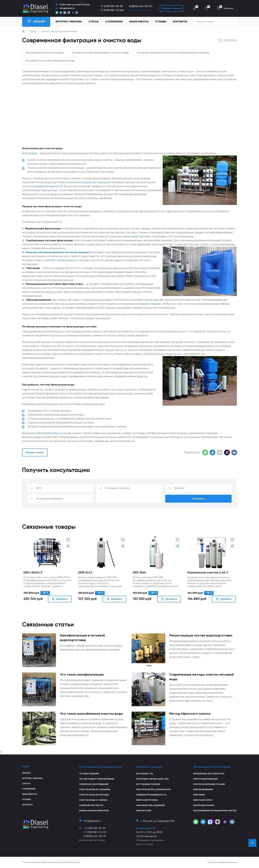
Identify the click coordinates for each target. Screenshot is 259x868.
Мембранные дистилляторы (209, 774)
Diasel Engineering (47, 433)
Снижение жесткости (91, 805)
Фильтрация (30, 153)
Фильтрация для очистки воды (45, 53)
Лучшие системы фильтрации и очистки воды (100, 53)
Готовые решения (89, 774)
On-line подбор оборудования (97, 779)
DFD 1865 (139, 573)
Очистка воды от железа (93, 800)
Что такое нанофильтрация (82, 675)
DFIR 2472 (85, 573)
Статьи (93, 22)
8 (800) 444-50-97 (141, 6)
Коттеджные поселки (148, 784)
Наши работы (139, 22)
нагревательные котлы (48, 186)
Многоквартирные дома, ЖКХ (152, 779)
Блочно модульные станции (209, 784)
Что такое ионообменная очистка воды (91, 714)
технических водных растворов (86, 183)
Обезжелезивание (203, 790)
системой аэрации (77, 252)
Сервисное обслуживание (94, 784)
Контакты (180, 22)
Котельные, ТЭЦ (145, 774)
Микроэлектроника (147, 800)
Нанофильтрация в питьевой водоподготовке (82, 638)
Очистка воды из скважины (95, 790)
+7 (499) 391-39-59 (112, 6)
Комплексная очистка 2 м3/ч (208, 573)
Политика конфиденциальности (222, 862)
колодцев (142, 304)
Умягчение (199, 795)
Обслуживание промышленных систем (215, 811)
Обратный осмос (203, 800)
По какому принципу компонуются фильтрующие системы (173, 53)
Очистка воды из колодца (94, 795)
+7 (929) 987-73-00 (112, 10)
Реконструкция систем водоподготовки (201, 636)
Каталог (27, 773)
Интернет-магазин (32, 778)
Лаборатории (144, 811)
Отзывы (161, 22)
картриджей (131, 237)
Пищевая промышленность (151, 795)
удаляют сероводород (60, 260)
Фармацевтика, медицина (150, 805)
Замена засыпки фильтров (94, 811)
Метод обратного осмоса (190, 714)
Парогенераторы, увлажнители (153, 790)
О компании (114, 22)
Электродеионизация (205, 779)
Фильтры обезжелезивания (44, 252)
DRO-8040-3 (33, 573)
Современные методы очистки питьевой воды (201, 677)
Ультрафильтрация (203, 805)
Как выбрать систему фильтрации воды (50, 61)
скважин (156, 304)
